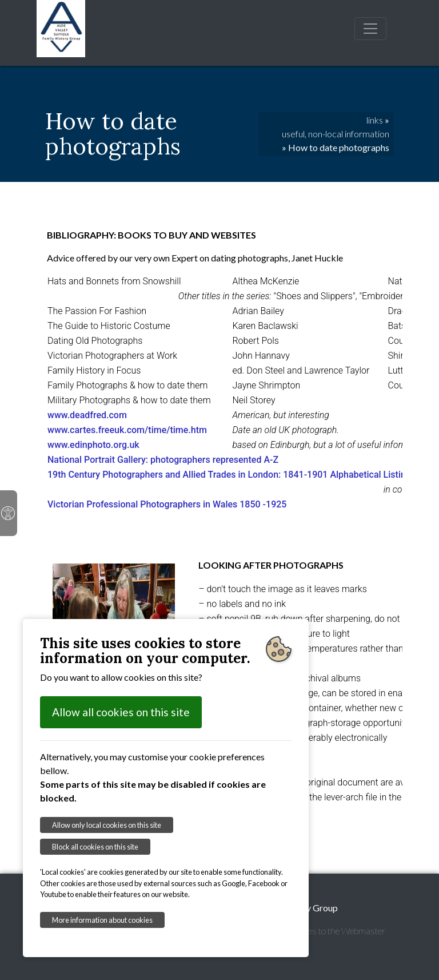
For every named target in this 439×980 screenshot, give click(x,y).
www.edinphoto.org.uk (93, 445)
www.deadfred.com (87, 415)
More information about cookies (102, 920)
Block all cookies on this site (95, 847)
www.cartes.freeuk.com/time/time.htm (127, 430)
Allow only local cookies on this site (107, 825)
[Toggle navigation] (370, 29)
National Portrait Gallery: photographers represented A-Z (163, 460)
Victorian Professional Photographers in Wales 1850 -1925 (167, 504)
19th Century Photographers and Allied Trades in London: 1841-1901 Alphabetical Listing (230, 475)
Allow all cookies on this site (121, 712)
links (375, 120)
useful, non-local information (336, 134)
